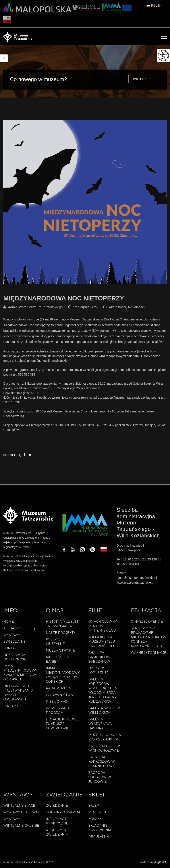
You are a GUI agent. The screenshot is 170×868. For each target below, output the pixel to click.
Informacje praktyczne (57, 823)
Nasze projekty (61, 634)
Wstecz (140, 79)
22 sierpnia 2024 (86, 309)
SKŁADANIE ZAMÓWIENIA (100, 829)
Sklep (94, 807)
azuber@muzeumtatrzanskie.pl (139, 371)
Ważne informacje (149, 654)
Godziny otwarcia (63, 814)
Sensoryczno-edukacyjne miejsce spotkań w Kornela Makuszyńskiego (149, 638)
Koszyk (95, 820)
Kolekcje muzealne (55, 643)
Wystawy (12, 636)
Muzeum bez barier (57, 661)
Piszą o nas (56, 703)
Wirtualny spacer (20, 807)
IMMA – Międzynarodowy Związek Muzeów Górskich (20, 674)
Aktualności (117, 309)
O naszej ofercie (147, 623)
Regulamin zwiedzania (57, 834)
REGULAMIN (99, 838)
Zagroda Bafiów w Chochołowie (104, 750)
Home (9, 623)
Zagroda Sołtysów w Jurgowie (100, 778)
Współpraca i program (59, 712)
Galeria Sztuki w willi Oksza (104, 712)
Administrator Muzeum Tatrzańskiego (35, 309)
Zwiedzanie (14, 643)
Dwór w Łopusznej (98, 672)
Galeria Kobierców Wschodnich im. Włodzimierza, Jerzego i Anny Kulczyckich (103, 692)
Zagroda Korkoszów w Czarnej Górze (102, 763)
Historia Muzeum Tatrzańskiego (62, 625)
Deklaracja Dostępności (15, 658)
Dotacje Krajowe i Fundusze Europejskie (63, 725)
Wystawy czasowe (21, 814)
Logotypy (12, 707)
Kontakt (11, 650)
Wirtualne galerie (21, 827)
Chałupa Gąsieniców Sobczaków (99, 658)
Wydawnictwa (59, 696)
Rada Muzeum (59, 690)
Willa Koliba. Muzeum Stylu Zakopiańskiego (103, 643)
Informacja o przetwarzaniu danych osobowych (18, 694)
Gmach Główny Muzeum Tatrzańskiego (103, 627)
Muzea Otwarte (61, 652)
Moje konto (99, 814)
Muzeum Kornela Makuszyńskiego (105, 738)
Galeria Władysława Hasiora (100, 725)
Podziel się (12, 457)
